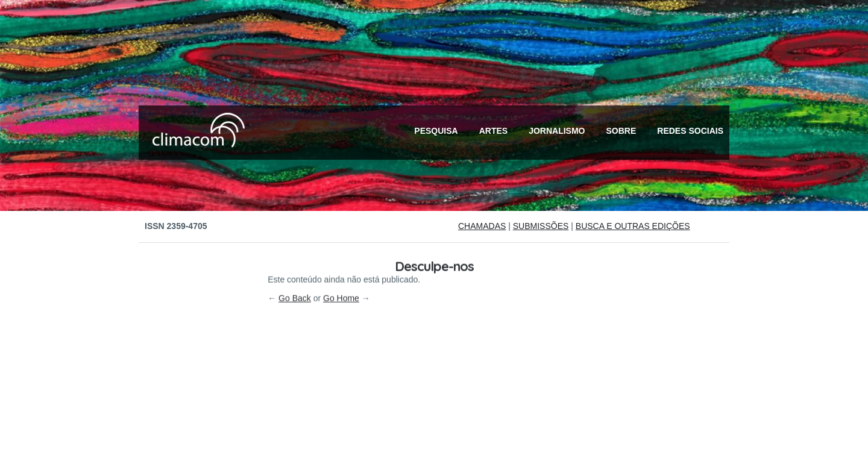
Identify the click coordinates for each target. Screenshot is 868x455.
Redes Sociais (690, 131)
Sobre (621, 131)
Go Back (295, 242)
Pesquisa (436, 131)
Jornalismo (557, 131)
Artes (493, 131)
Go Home (341, 242)
